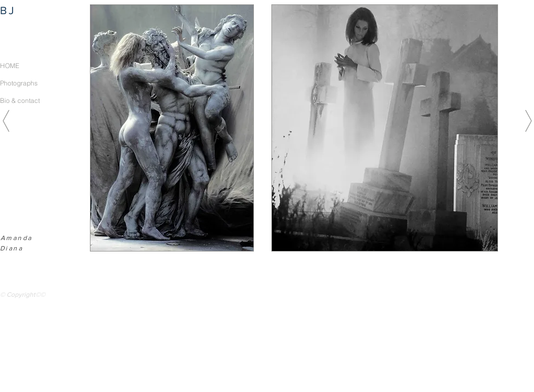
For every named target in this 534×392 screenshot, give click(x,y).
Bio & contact (20, 100)
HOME (10, 66)
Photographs (19, 83)
